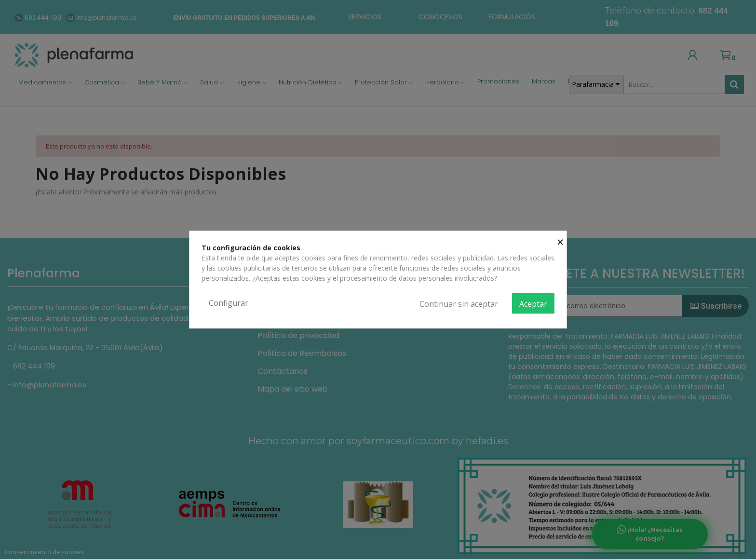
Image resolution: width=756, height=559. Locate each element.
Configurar (229, 303)
